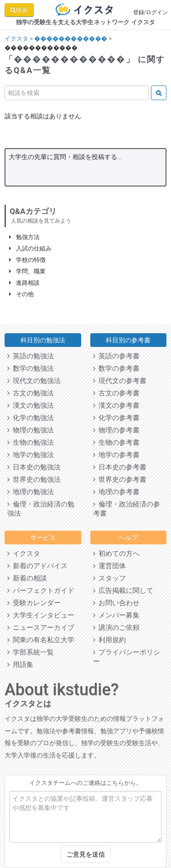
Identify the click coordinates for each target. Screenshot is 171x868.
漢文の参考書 (116, 405)
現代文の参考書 (120, 381)
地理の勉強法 (31, 492)
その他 (21, 294)
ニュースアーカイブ (41, 628)
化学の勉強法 (31, 418)
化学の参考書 (116, 418)
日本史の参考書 (120, 467)
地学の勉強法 (31, 455)
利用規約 (109, 640)
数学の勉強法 (31, 368)
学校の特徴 (27, 260)
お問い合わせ (116, 603)
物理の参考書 (116, 430)
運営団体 (109, 566)
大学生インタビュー (41, 615)
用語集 (20, 665)
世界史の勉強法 (34, 479)
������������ (71, 39)
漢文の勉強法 (31, 405)
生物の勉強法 (31, 442)
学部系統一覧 (31, 652)
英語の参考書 (116, 356)
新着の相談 (27, 578)
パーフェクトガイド (41, 591)
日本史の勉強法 (34, 467)
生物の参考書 (116, 442)
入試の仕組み (30, 248)
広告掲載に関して (123, 591)
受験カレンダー (34, 603)
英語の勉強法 (31, 356)
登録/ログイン (151, 12)
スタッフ (109, 578)
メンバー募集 (116, 615)
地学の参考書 (116, 455)
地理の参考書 (116, 492)
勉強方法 (24, 237)
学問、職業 (27, 271)
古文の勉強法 (31, 393)
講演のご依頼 (116, 628)
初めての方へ (116, 554)
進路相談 (24, 283)
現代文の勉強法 (34, 381)
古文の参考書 (116, 393)
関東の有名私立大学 (41, 640)
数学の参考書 (116, 368)
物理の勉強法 (31, 430)
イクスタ (16, 39)
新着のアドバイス (37, 566)
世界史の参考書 (120, 479)
